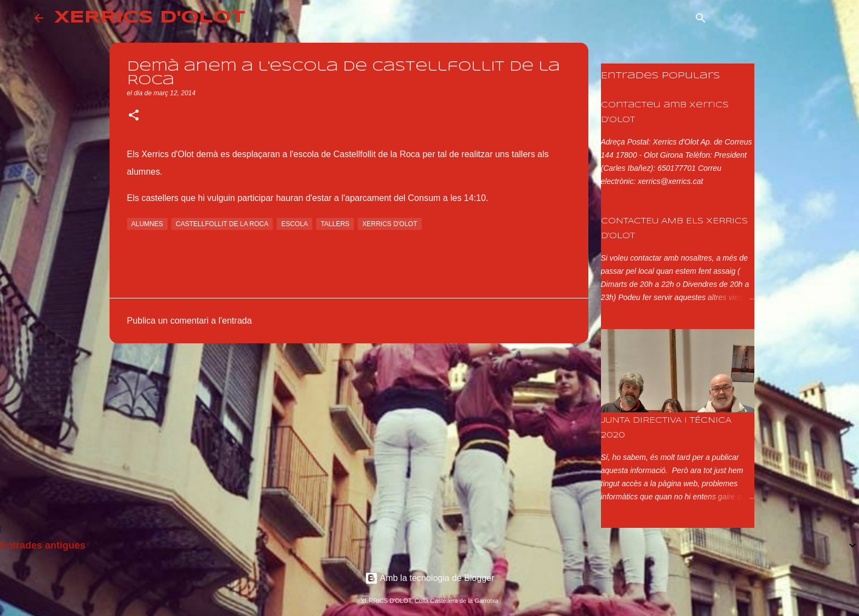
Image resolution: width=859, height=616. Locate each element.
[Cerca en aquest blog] (769, 18)
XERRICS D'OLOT (150, 18)
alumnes (147, 224)
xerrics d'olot (390, 224)
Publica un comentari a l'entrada (190, 321)
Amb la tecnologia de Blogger (430, 578)
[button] (134, 116)
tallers (335, 224)
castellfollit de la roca (222, 224)
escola (294, 224)
